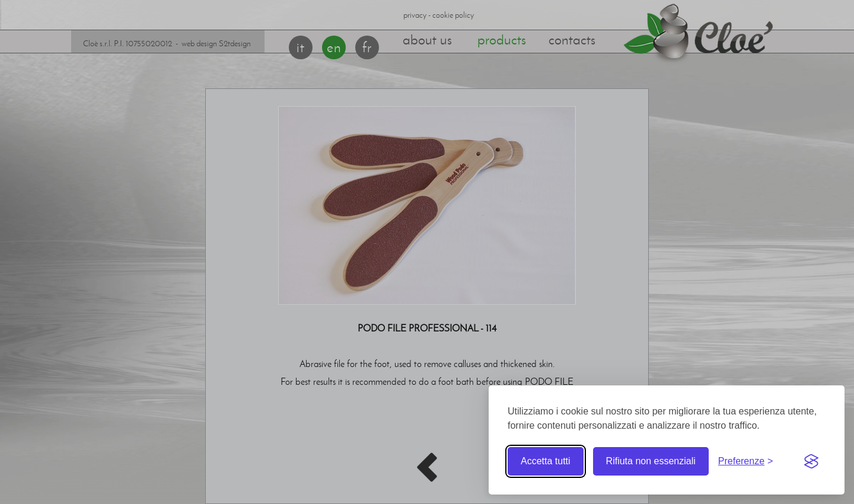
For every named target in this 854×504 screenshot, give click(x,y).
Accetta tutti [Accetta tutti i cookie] (546, 461)
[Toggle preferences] (746, 461)
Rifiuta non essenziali (651, 461)
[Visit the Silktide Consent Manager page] (811, 461)
